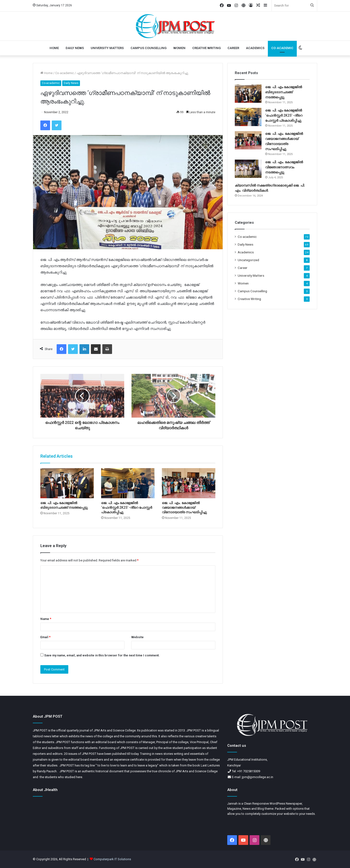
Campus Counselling (149, 48)
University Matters (107, 48)
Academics (255, 48)
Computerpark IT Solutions (112, 859)
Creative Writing (206, 48)
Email (45, 637)
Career (233, 48)
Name (46, 619)
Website (137, 637)
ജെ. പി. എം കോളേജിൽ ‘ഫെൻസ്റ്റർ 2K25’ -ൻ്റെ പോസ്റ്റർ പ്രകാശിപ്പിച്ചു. (127, 507)
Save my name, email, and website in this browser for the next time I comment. (102, 655)
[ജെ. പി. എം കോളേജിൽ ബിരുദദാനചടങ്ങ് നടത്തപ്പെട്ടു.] (67, 483)
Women (179, 48)
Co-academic (282, 48)
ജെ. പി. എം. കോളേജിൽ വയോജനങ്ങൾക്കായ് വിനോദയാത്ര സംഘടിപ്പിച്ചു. (185, 507)
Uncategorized (248, 260)
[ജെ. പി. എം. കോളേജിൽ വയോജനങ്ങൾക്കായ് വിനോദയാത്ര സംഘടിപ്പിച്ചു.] (189, 483)
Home (54, 48)
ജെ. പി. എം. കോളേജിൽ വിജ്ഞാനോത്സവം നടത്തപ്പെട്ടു (284, 167)
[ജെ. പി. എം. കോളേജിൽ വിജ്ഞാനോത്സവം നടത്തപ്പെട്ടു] (248, 169)
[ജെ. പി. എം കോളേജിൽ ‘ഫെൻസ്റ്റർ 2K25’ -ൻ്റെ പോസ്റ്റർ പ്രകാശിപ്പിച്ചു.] (128, 483)
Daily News (75, 48)
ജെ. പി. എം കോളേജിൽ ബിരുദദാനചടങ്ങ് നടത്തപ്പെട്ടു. (284, 92)
